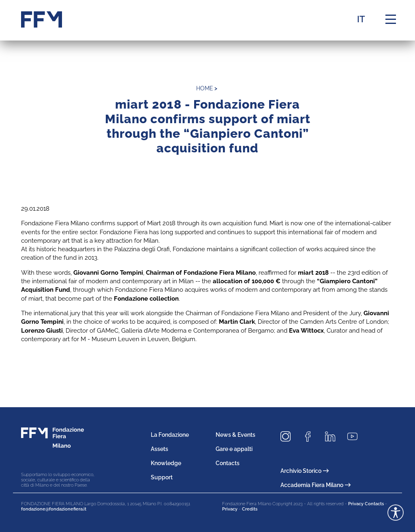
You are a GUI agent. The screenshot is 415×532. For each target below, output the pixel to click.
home (205, 88)
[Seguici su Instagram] (289, 437)
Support (162, 477)
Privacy (230, 509)
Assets (159, 449)
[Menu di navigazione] (391, 19)
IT (361, 19)
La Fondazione (170, 435)
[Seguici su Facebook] (311, 437)
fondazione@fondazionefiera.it (54, 509)
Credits (250, 509)
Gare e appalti (234, 449)
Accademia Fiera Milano (316, 485)
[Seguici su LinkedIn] (333, 437)
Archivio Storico (305, 471)
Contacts (228, 463)
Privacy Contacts (366, 504)
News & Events (235, 435)
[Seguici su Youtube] (355, 437)
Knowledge (166, 463)
